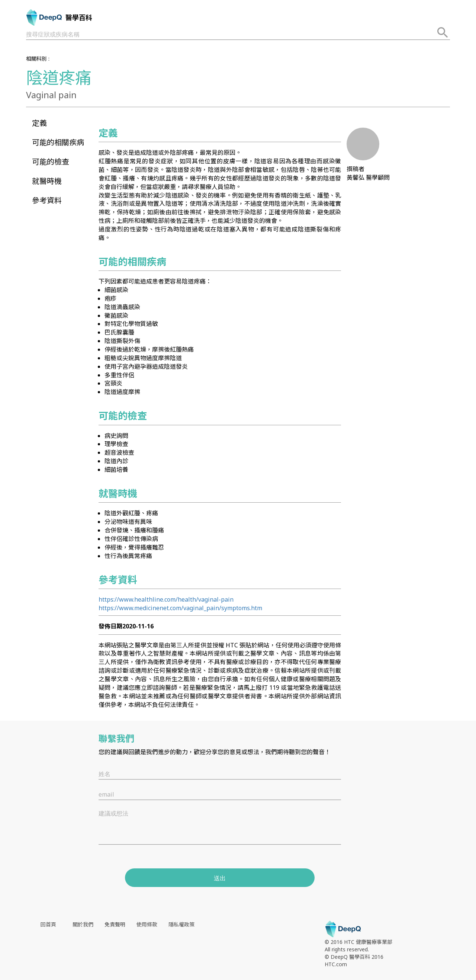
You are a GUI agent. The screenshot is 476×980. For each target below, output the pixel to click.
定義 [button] (39, 123)
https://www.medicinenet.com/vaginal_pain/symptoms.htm (180, 608)
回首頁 (48, 924)
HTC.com (336, 964)
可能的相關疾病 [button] (58, 142)
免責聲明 (115, 924)
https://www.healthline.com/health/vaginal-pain (166, 599)
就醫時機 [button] (47, 181)
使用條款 (147, 924)
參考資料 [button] (47, 200)
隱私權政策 (181, 924)
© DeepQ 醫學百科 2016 (354, 957)
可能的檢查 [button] (51, 162)
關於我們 (83, 924)
